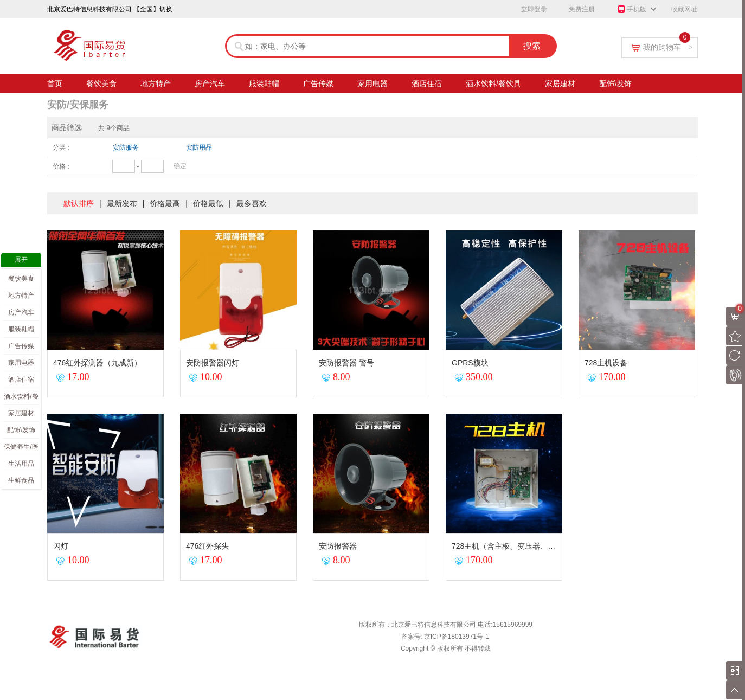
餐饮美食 (101, 85)
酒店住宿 (427, 85)
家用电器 (372, 85)
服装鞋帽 (264, 85)
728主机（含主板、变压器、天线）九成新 (522, 546)
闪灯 (61, 546)
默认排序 (79, 203)
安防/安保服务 (78, 105)
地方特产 (156, 85)
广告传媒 (318, 85)
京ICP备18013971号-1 (457, 637)
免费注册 (582, 9)
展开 (21, 260)
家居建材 (560, 85)
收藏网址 (684, 9)
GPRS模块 (470, 363)
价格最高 (165, 203)
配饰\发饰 (615, 85)
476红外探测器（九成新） (97, 363)
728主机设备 (606, 363)
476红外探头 (207, 546)
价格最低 (208, 203)
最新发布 (122, 203)
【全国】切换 (153, 9)
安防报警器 (338, 546)
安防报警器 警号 (346, 363)
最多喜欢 (252, 203)
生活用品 (21, 464)
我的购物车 (668, 47)
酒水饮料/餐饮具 (493, 85)
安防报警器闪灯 (213, 363)
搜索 (532, 46)
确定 (180, 166)
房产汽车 (210, 85)
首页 (55, 85)
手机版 (631, 10)
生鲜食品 (21, 480)
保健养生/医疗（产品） (21, 449)
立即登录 (534, 9)
